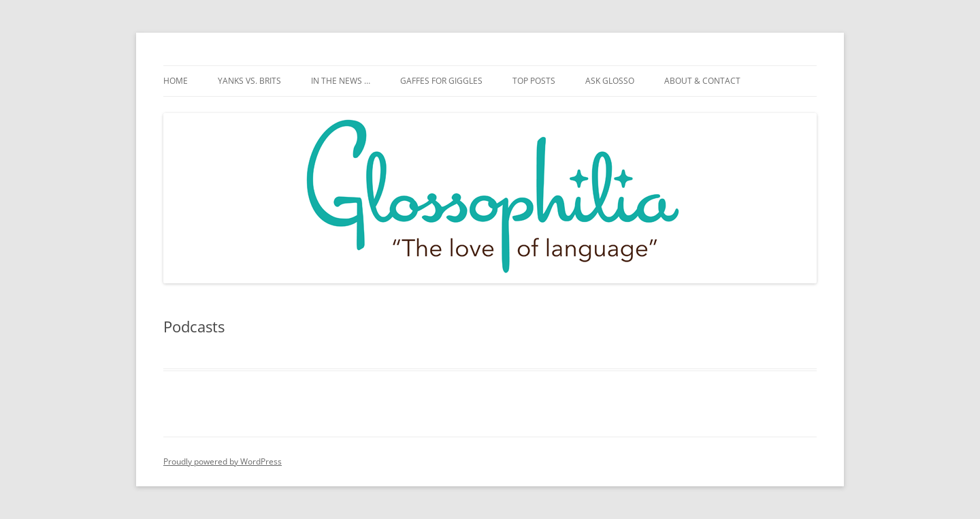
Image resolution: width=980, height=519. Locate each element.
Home (176, 81)
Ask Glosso (610, 81)
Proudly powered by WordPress (223, 461)
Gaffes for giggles (441, 81)
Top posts (534, 81)
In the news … (341, 81)
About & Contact (702, 81)
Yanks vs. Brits (249, 81)
